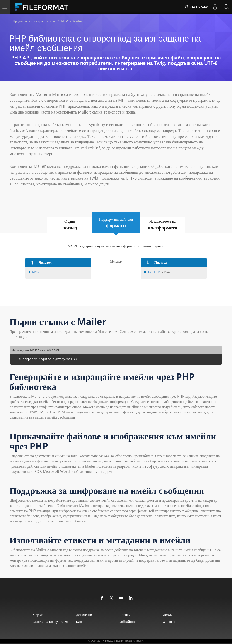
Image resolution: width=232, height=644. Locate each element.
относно (169, 622)
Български (196, 7)
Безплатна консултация (50, 622)
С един (70, 225)
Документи (84, 615)
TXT (150, 272)
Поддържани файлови (116, 223)
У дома (38, 615)
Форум (168, 615)
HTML (158, 272)
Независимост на (163, 225)
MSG (36, 272)
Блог (80, 622)
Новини (125, 615)
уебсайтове (128, 622)
